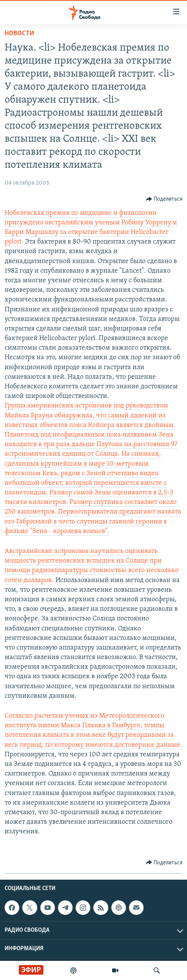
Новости (19, 34)
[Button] (164, 199)
